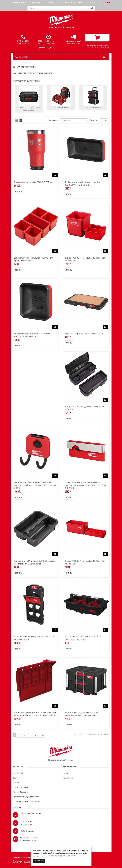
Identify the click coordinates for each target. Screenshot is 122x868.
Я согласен (39, 861)
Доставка (37, 3)
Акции (107, 3)
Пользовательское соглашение (26, 801)
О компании (20, 3)
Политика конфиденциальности (26, 797)
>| (43, 735)
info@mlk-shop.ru (27, 831)
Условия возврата (20, 792)
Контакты (93, 3)
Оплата (53, 3)
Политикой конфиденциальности (62, 856)
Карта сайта (68, 778)
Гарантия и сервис (73, 3)
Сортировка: (53, 120)
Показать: (94, 120)
